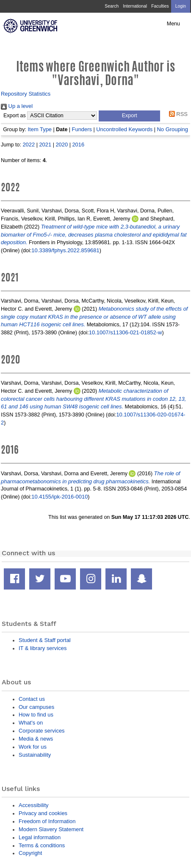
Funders (82, 129)
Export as (15, 116)
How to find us (36, 715)
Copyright (30, 853)
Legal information (40, 837)
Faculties (160, 6)
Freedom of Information (47, 821)
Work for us (33, 747)
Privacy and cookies (43, 813)
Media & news (36, 739)
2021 (45, 145)
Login (181, 6)
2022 (29, 145)
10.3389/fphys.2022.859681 (65, 250)
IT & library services (43, 648)
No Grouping (173, 129)
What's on (31, 723)
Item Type (40, 129)
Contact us (32, 699)
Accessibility (33, 805)
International (135, 6)
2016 (78, 145)
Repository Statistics (26, 94)
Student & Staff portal (45, 640)
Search (112, 6)
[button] (129, 116)
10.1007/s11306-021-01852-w (126, 332)
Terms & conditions (42, 845)
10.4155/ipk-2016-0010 (60, 497)
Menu (173, 24)
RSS (177, 114)
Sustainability (35, 755)
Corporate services (42, 731)
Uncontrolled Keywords (124, 129)
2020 (62, 145)
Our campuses (36, 707)
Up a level (17, 106)
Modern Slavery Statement (51, 829)
